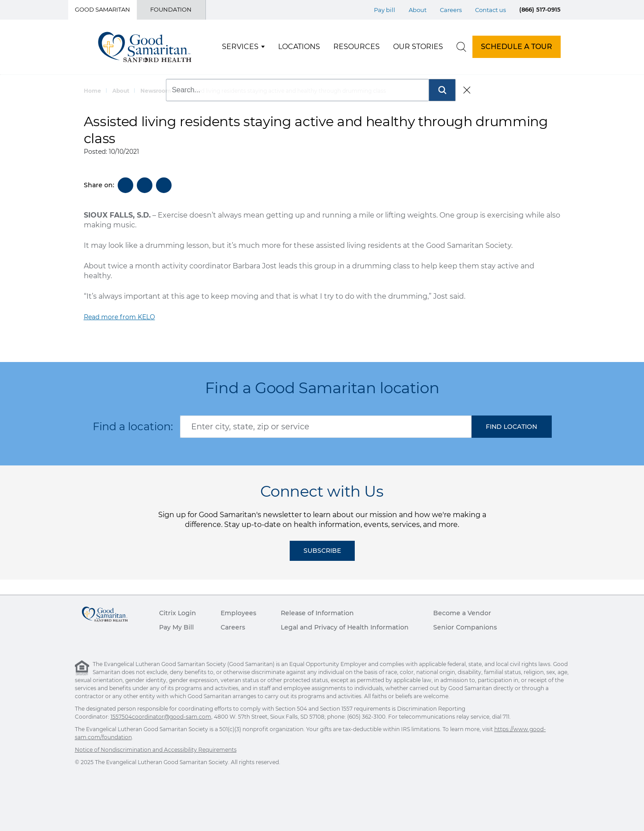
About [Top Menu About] (418, 10)
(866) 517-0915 (540, 9)
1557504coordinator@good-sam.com (161, 717)
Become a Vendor (462, 613)
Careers (233, 627)
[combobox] (326, 427)
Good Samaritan (103, 9)
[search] (461, 47)
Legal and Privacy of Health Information (345, 627)
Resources (357, 47)
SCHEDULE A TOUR (517, 47)
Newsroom (156, 91)
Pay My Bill (176, 627)
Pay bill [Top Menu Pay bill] (385, 10)
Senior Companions (465, 627)
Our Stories (418, 47)
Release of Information (317, 613)
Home (92, 91)
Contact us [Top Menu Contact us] (490, 10)
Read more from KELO (119, 317)
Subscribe (322, 551)
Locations (299, 47)
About (121, 91)
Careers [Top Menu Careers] (451, 10)
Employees (238, 613)
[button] (512, 427)
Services (240, 47)
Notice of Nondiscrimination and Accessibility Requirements (156, 750)
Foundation (171, 9)
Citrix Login (178, 613)
